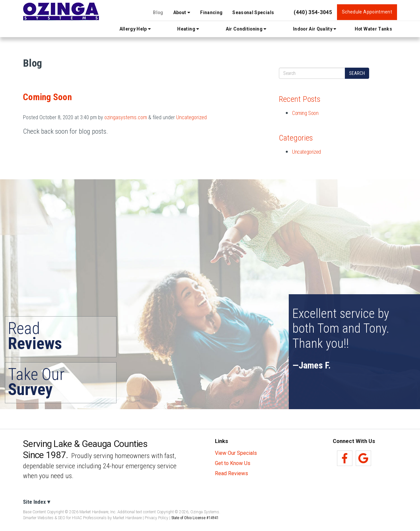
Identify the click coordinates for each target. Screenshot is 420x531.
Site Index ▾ (37, 502)
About (182, 12)
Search (357, 73)
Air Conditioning (246, 29)
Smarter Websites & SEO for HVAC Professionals (65, 518)
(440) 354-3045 (313, 12)
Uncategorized (191, 117)
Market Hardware (127, 518)
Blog (158, 12)
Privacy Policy (157, 518)
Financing (211, 12)
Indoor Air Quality (315, 29)
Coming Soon (47, 97)
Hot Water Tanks (373, 29)
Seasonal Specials (253, 12)
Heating (188, 29)
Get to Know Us (233, 463)
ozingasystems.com (126, 117)
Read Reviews (231, 474)
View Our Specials (236, 453)
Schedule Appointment (367, 12)
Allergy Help (135, 29)
